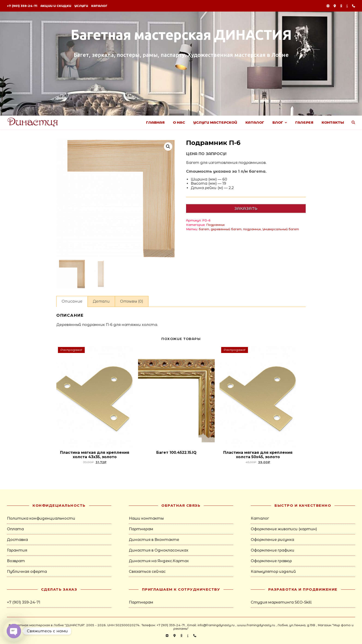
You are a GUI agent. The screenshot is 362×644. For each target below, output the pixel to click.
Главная (155, 122)
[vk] (328, 6)
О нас (179, 122)
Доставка (17, 540)
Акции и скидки (56, 6)
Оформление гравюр (271, 561)
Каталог (99, 6)
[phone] (354, 6)
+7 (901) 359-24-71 (22, 6)
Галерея (304, 122)
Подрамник (215, 225)
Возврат (16, 561)
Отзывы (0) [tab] (132, 301)
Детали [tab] (101, 301)
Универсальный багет (281, 229)
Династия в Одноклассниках (159, 550)
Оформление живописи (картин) (284, 529)
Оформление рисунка (272, 540)
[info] (348, 6)
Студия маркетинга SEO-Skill (281, 602)
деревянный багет (226, 229)
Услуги (81, 6)
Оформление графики (273, 550)
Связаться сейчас (147, 572)
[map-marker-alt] (335, 6)
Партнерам (141, 529)
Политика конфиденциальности (41, 518)
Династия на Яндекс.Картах (159, 561)
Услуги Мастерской (215, 122)
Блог (278, 122)
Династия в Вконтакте (154, 540)
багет (204, 229)
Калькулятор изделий (273, 572)
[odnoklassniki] (342, 6)
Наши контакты (146, 518)
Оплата (15, 529)
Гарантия (17, 550)
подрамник (252, 229)
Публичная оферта (27, 572)
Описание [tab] (72, 301)
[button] (168, 147)
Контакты (333, 122)
